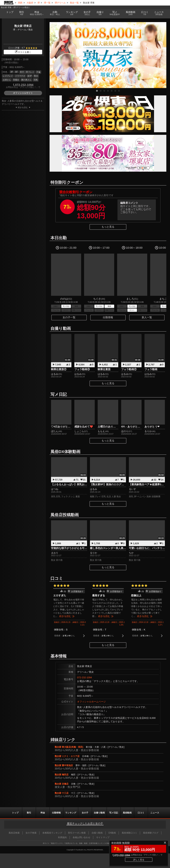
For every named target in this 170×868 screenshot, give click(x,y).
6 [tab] (115, 91)
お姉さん (7, 80)
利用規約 (62, 837)
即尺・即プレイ (27, 72)
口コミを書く (23, 52)
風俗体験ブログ (151, 833)
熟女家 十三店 (62, 793)
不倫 (38, 72)
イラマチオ (20, 76)
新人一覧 (147, 317)
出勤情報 (108, 317)
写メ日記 (114, 813)
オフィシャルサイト (23, 93)
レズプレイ (8, 76)
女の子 (87, 13)
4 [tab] (108, 91)
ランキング (72, 13)
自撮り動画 (99, 813)
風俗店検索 (14, 833)
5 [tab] (112, 91)
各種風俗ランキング (52, 833)
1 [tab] (97, 91)
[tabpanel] (108, 55)
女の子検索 (31, 833)
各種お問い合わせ (82, 837)
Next (162, 55)
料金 (37, 13)
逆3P (30, 76)
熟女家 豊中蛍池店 (64, 765)
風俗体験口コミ (129, 833)
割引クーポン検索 (77, 833)
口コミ (145, 13)
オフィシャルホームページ (91, 702)
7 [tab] (119, 91)
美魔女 (16, 80)
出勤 (55, 13)
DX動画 (112, 833)
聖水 (36, 76)
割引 (22, 13)
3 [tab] (104, 91)
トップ (10, 12)
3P (12, 72)
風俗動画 (131, 13)
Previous (54, 55)
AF (16, 72)
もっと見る (108, 227)
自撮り (100, 13)
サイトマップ (103, 837)
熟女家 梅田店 (62, 775)
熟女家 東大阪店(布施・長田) (69, 747)
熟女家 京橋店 (62, 784)
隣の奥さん (26, 80)
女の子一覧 (69, 317)
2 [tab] (101, 91)
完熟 (36, 80)
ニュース (159, 13)
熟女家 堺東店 (23, 26)
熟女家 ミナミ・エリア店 (67, 756)
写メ (115, 13)
